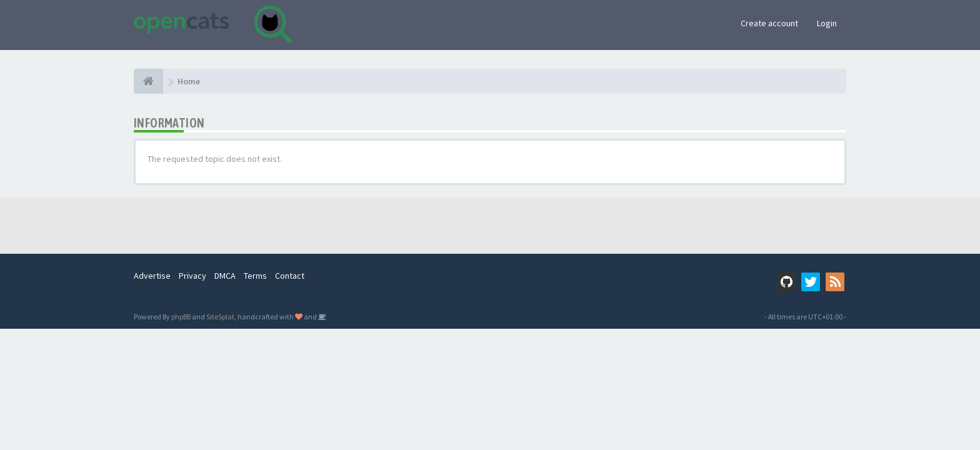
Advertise (152, 276)
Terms (255, 276)
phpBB (181, 317)
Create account (769, 23)
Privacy (192, 276)
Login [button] (827, 23)
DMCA (225, 276)
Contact (290, 276)
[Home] (148, 81)
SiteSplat (220, 317)
